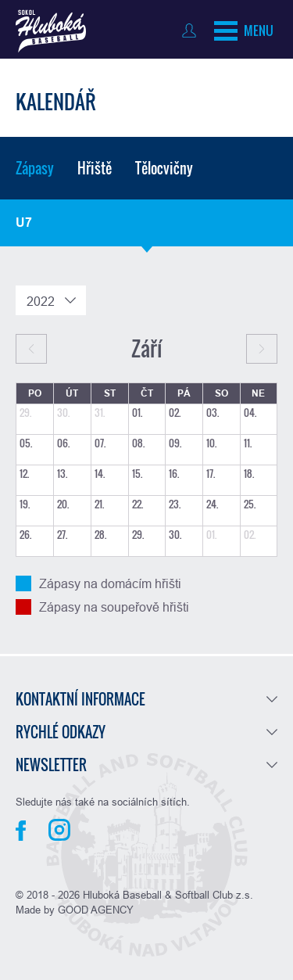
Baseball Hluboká (51, 31)
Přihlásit (193, 31)
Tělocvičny (164, 168)
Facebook (21, 831)
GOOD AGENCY (96, 910)
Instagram (59, 830)
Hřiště (95, 168)
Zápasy (35, 168)
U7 (24, 223)
